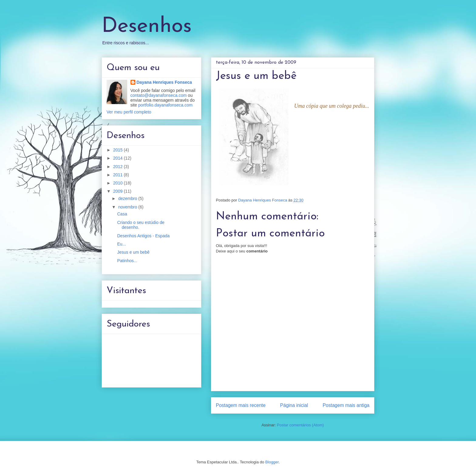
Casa (122, 214)
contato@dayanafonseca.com (159, 95)
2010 (119, 183)
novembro (128, 207)
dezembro (128, 198)
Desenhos (147, 27)
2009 (119, 191)
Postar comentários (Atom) (300, 425)
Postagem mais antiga (346, 405)
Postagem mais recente (241, 405)
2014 (119, 158)
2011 (119, 175)
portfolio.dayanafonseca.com (165, 105)
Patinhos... (127, 261)
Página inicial (294, 405)
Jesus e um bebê (133, 252)
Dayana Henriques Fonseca (164, 82)
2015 (119, 150)
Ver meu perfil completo (129, 112)
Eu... (122, 244)
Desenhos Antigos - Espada (143, 236)
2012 (119, 167)
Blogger (272, 462)
